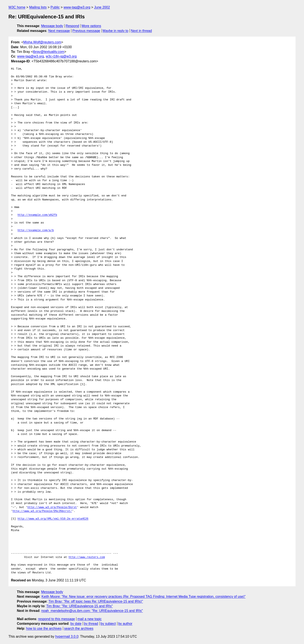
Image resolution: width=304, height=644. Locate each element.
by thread (91, 624)
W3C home (17, 7)
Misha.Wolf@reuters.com (42, 42)
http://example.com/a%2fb (37, 215)
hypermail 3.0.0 (67, 636)
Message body (52, 26)
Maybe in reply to (115, 31)
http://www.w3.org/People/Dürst (52, 507)
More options (92, 26)
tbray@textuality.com (49, 52)
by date (76, 624)
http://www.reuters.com (87, 557)
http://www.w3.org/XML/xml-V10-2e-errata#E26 (53, 519)
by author (125, 624)
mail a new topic (90, 619)
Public (55, 7)
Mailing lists (38, 7)
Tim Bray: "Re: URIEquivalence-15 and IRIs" (79, 606)
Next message (59, 31)
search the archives (79, 628)
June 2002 (102, 7)
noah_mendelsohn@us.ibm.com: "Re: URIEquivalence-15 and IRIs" (92, 611)
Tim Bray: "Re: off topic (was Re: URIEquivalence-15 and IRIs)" (96, 601)
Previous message (86, 31)
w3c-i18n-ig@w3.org (61, 56)
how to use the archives (44, 628)
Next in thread (141, 31)
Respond (72, 26)
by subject (108, 624)
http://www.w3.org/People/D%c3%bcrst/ (42, 511)
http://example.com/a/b (36, 230)
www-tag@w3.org (77, 7)
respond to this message (56, 619)
